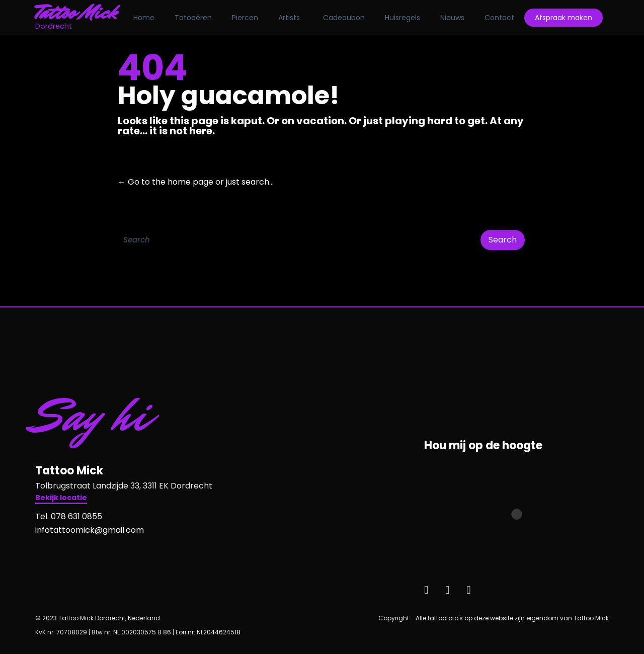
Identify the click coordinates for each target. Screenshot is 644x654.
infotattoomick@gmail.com (90, 530)
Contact (499, 18)
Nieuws (452, 18)
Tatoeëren (193, 18)
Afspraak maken (563, 18)
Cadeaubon (344, 18)
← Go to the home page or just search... (196, 182)
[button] (61, 499)
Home (144, 18)
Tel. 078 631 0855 (69, 516)
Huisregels (403, 18)
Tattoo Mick (76, 13)
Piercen (245, 18)
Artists (289, 18)
